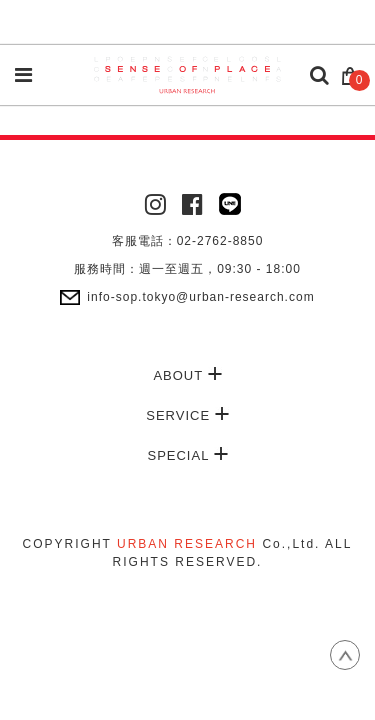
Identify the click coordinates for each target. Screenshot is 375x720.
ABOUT (187, 375)
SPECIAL (187, 455)
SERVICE (187, 415)
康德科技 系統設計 (188, 583)
